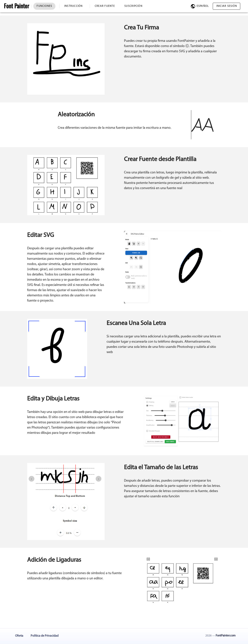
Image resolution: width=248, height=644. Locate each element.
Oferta (19, 636)
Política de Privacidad (45, 636)
